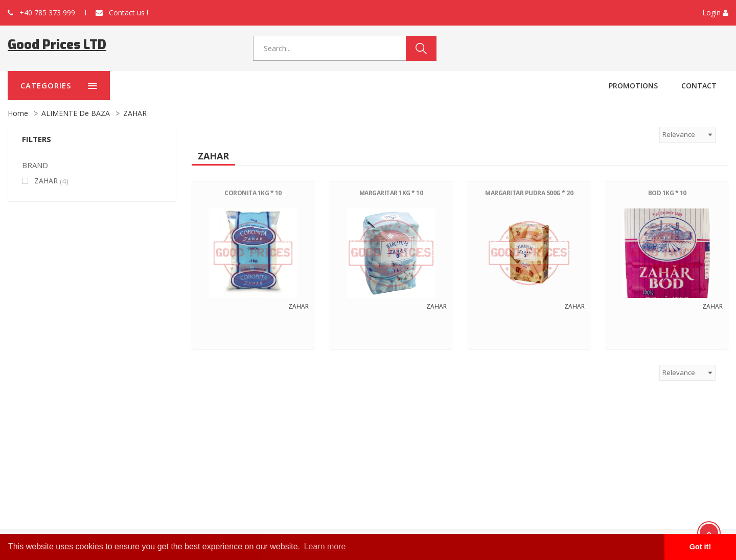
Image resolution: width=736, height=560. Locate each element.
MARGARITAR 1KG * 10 (391, 193)
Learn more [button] (325, 546)
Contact (699, 86)
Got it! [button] (700, 547)
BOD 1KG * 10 (667, 193)
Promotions (633, 86)
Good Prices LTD (57, 45)
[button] (715, 13)
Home (18, 113)
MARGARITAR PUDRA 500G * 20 (529, 193)
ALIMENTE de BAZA (76, 113)
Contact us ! (122, 13)
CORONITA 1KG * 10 (253, 193)
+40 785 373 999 (41, 13)
